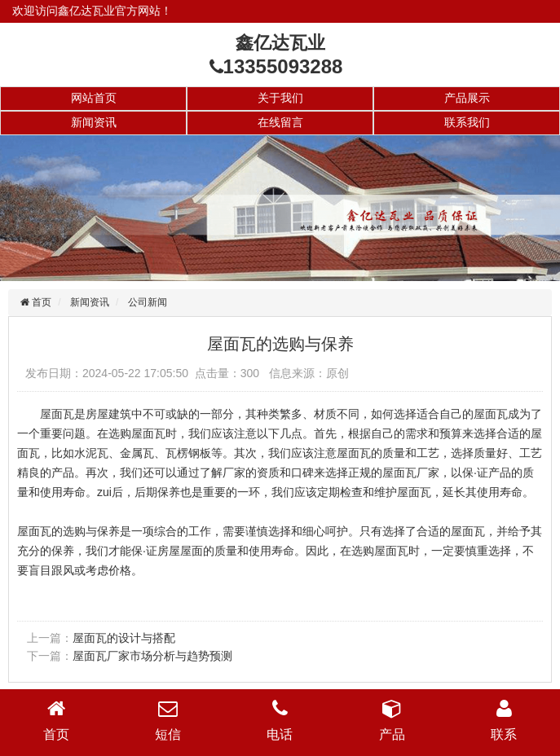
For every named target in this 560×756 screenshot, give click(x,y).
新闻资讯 (94, 122)
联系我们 (467, 122)
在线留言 (280, 122)
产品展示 (467, 98)
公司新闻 (148, 302)
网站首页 (94, 98)
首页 (40, 302)
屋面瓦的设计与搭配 (124, 638)
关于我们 (280, 98)
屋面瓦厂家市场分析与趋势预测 (152, 656)
